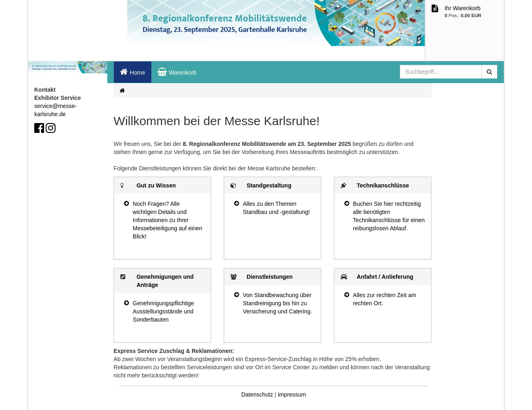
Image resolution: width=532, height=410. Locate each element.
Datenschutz (257, 395)
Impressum (292, 395)
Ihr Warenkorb (463, 8)
